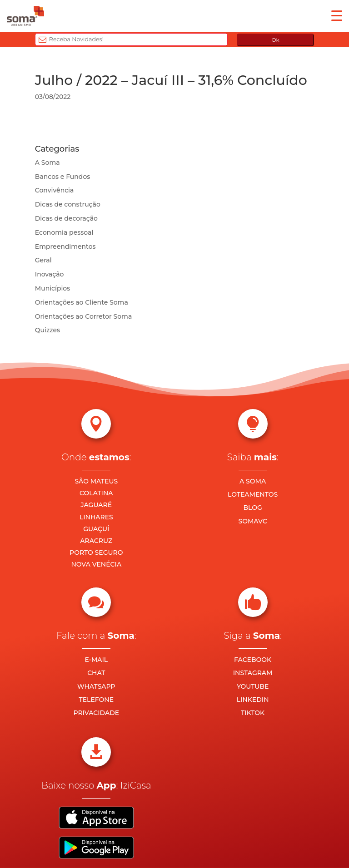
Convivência (55, 190)
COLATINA (96, 493)
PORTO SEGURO (96, 552)
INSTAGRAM (253, 673)
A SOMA (253, 481)
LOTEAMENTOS (253, 494)
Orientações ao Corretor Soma (84, 316)
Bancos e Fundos (63, 177)
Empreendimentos (65, 247)
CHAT (96, 673)
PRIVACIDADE (96, 713)
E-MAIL (96, 660)
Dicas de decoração (66, 218)
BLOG (252, 508)
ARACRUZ (96, 541)
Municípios (52, 288)
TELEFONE (97, 700)
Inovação (50, 274)
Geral (43, 260)
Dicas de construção (68, 204)
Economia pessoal (64, 232)
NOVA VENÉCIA (96, 564)
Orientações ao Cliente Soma (82, 302)
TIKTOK (253, 713)
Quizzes (47, 330)
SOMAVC (253, 521)
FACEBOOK (253, 660)
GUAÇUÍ (96, 529)
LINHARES (96, 517)
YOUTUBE (253, 686)
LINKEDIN (253, 700)
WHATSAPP (96, 686)
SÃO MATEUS (96, 481)
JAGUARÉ (97, 505)
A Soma (47, 163)
